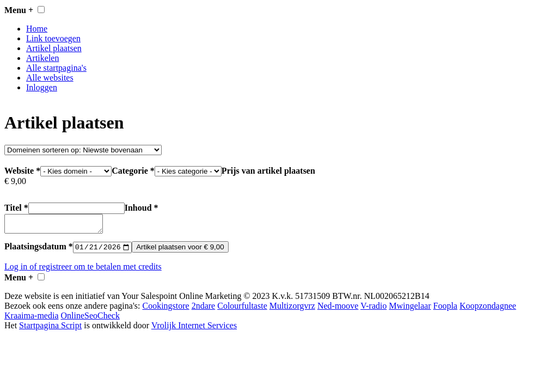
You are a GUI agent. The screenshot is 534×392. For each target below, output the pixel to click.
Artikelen (42, 58)
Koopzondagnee (488, 310)
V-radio (373, 310)
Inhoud (142, 208)
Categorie (167, 171)
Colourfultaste (242, 310)
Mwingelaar (410, 310)
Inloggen (42, 87)
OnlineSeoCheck (90, 320)
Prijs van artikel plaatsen (268, 171)
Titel (65, 208)
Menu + (19, 10)
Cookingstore (165, 310)
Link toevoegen (53, 38)
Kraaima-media (32, 320)
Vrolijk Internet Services (194, 330)
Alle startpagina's (56, 68)
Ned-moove (338, 310)
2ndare (204, 310)
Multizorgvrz (292, 310)
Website (58, 171)
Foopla (445, 310)
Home (37, 29)
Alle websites (50, 78)
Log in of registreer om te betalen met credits (83, 271)
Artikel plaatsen (54, 48)
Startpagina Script (50, 330)
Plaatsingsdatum (39, 251)
